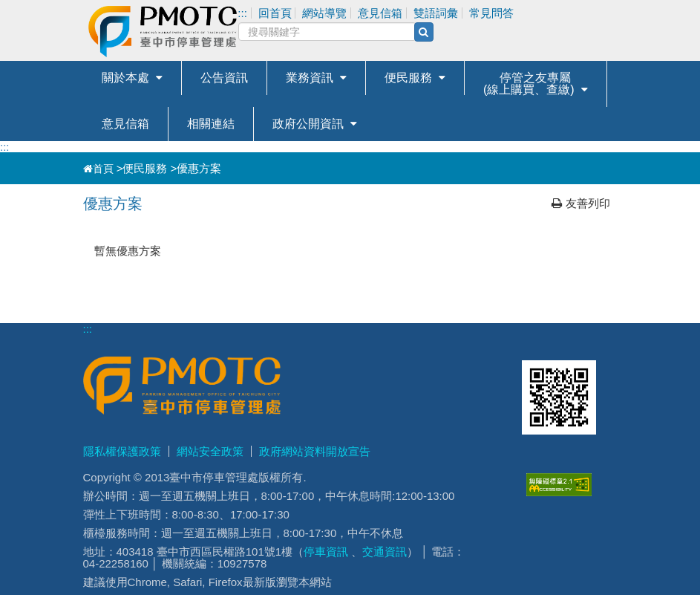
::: (5, 147)
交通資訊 (385, 552)
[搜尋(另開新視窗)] (424, 32)
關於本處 (125, 78)
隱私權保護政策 (122, 451)
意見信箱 (125, 124)
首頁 (98, 169)
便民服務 (408, 78)
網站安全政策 (210, 451)
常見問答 (491, 13)
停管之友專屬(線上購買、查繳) (529, 84)
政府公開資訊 (308, 124)
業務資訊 (310, 78)
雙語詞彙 (436, 13)
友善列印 (581, 203)
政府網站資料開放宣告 (315, 451)
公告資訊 (224, 78)
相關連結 (211, 124)
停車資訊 (326, 552)
